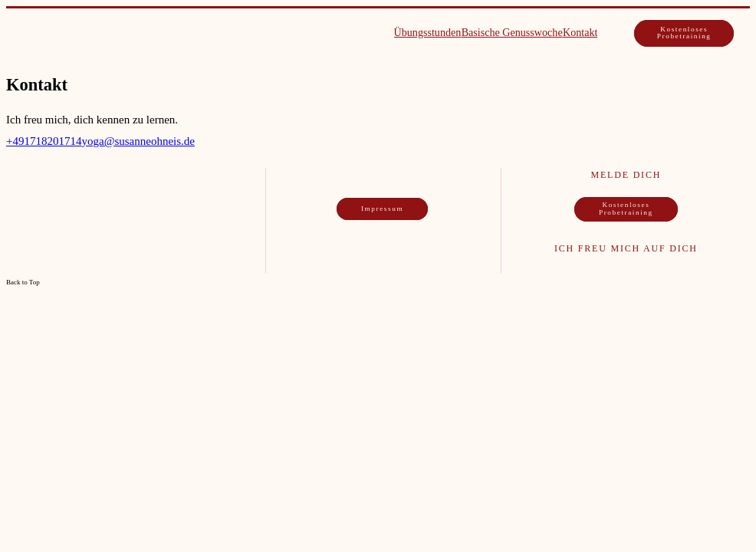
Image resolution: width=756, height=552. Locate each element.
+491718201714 (44, 141)
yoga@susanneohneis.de (138, 141)
